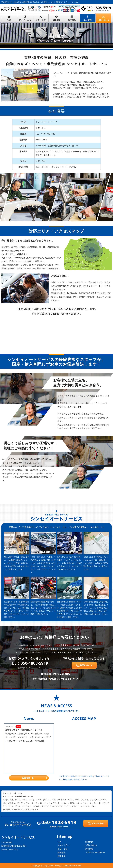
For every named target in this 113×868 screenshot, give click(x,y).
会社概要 (88, 20)
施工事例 (72, 20)
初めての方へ (25, 20)
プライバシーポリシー (95, 852)
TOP (9, 20)
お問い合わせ (91, 845)
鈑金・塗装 (41, 20)
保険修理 (56, 20)
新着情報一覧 (28, 778)
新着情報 (89, 849)
